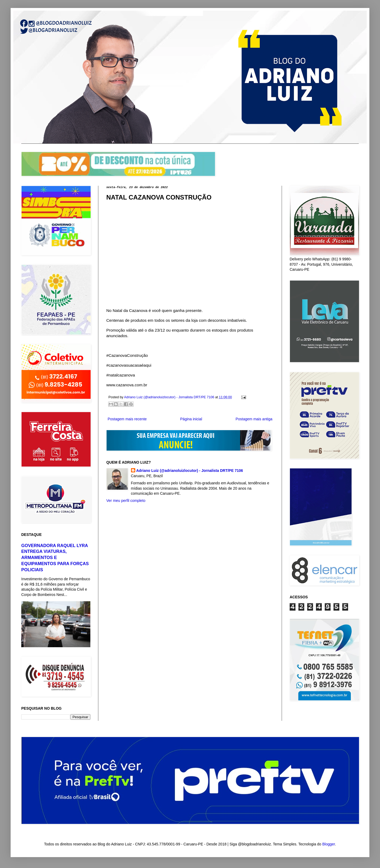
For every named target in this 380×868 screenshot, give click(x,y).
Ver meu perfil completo (126, 501)
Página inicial (191, 419)
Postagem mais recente (127, 419)
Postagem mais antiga (254, 419)
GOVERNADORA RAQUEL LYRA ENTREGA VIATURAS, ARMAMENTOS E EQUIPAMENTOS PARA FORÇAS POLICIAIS (55, 558)
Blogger (329, 844)
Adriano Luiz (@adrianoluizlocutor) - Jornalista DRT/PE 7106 (190, 471)
